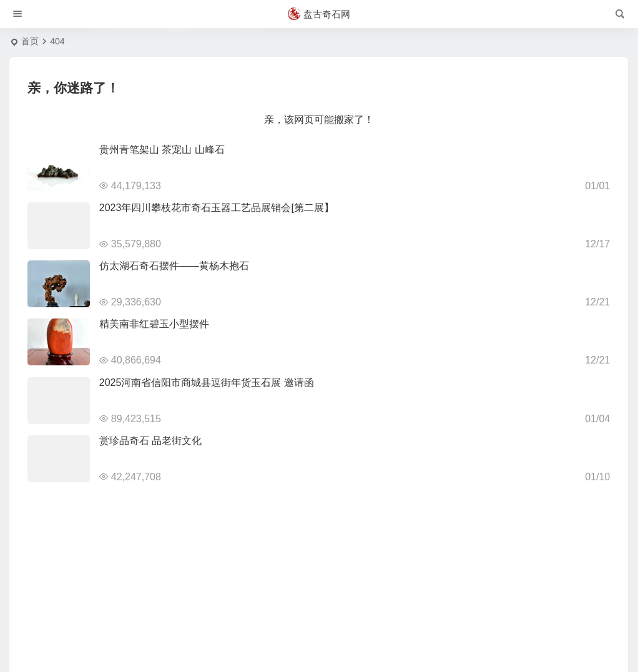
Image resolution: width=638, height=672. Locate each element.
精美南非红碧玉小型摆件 (154, 324)
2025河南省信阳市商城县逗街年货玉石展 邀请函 (207, 383)
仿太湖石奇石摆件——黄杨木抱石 (174, 266)
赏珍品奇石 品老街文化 (150, 441)
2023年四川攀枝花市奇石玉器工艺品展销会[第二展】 (217, 208)
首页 (30, 41)
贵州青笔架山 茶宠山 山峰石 (162, 150)
